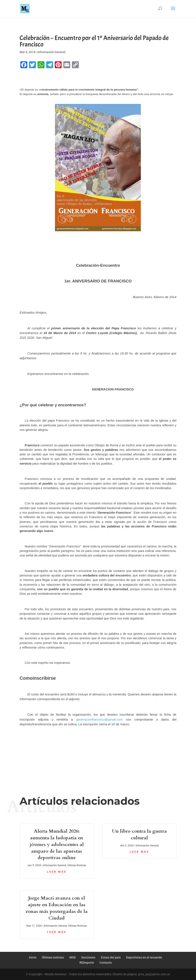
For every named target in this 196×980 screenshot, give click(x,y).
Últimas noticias (53, 957)
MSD (73, 957)
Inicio (33, 957)
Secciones (88, 957)
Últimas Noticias (77, 865)
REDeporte (87, 963)
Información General (51, 52)
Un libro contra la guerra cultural (139, 834)
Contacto (106, 963)
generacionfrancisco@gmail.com (99, 719)
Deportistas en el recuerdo (144, 957)
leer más (57, 872)
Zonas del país (111, 957)
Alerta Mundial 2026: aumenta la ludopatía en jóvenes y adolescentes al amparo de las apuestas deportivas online (57, 844)
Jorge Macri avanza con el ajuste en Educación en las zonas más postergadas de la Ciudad (57, 908)
